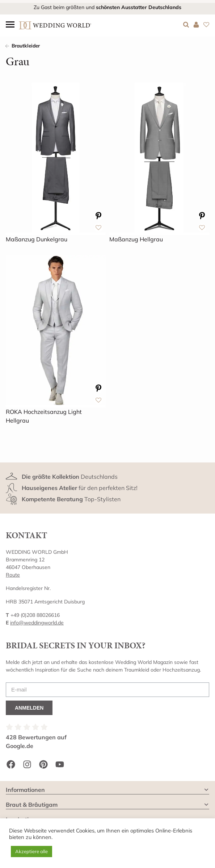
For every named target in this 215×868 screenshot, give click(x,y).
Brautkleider (26, 45)
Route (13, 575)
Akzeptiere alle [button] (31, 851)
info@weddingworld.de (37, 623)
